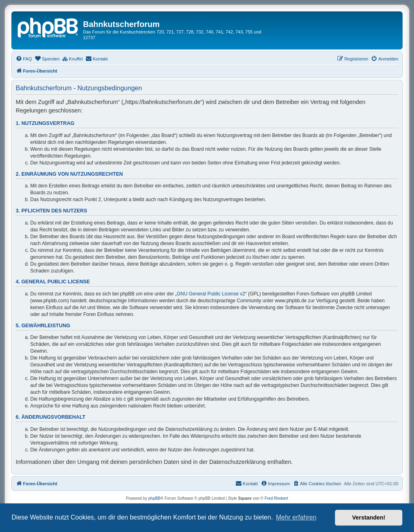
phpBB (154, 498)
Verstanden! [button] (369, 517)
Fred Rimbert (276, 498)
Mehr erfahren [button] (296, 517)
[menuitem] (24, 59)
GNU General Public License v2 (211, 294)
